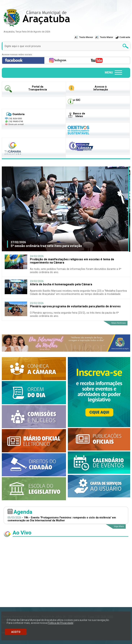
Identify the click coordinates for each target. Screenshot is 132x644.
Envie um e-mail (14, 124)
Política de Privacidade (60, 623)
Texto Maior (107, 37)
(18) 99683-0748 (16, 121)
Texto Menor (86, 37)
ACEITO (16, 632)
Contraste (125, 37)
